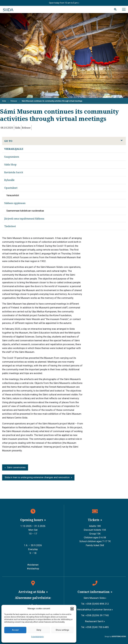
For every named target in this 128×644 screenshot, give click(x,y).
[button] (72, 609)
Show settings (62, 630)
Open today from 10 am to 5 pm (64, 3)
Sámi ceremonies (16, 467)
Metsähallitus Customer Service (94, 610)
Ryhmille (9, 180)
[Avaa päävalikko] (124, 9)
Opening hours (32, 520)
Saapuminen (12, 157)
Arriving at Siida (32, 592)
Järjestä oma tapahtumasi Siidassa (24, 219)
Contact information (94, 592)
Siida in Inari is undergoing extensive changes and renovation (37, 477)
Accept (15, 630)
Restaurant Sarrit (94, 621)
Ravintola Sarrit (14, 172)
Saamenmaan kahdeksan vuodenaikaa (25, 211)
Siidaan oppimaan (15, 203)
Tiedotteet (10, 226)
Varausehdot (13, 195)
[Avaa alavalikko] (122, 140)
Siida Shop (10, 164)
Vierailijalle (14, 149)
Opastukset (11, 188)
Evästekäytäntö (37, 637)
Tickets (94, 520)
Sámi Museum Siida (94, 598)
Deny (39, 630)
